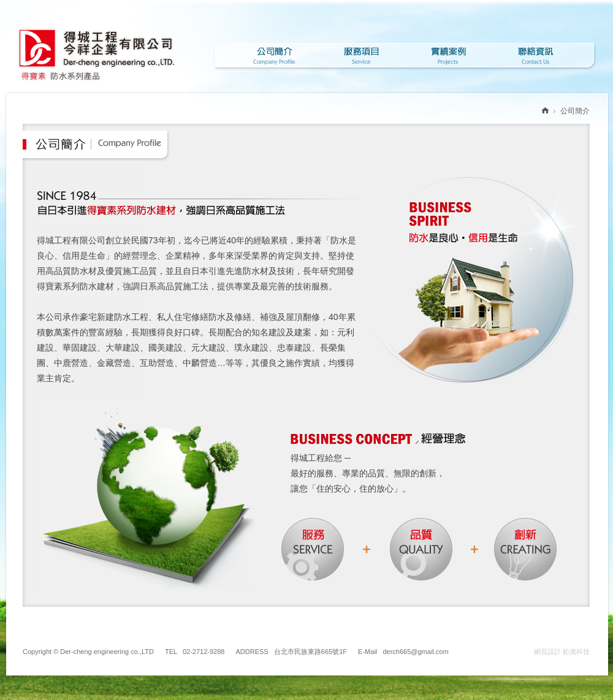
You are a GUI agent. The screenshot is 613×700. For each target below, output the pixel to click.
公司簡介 (274, 55)
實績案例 (448, 55)
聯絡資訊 (535, 55)
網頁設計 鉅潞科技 (562, 652)
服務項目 (361, 55)
